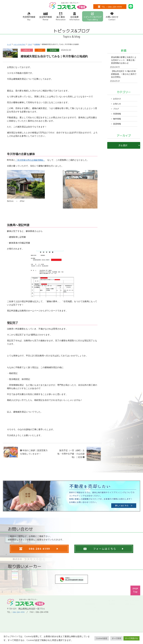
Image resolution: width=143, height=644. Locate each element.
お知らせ (118, 105)
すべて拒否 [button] (117, 638)
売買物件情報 (29, 17)
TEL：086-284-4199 (110, 7)
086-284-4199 (19, 602)
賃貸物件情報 (46, 17)
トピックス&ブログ (93, 17)
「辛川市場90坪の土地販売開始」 (31, 160)
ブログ (117, 110)
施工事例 (61, 17)
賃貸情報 (118, 126)
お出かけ (118, 100)
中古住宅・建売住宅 (94, 611)
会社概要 (75, 17)
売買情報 (118, 116)
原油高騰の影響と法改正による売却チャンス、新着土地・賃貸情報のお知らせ (124, 60)
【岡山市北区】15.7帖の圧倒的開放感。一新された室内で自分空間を (124, 75)
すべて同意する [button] (131, 638)
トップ (88, 601)
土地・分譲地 (92, 607)
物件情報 (118, 121)
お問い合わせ (112, 17)
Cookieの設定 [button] (102, 638)
